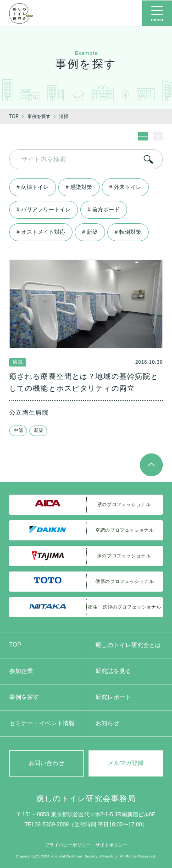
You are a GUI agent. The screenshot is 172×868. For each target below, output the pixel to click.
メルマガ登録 (126, 763)
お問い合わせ (46, 763)
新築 (39, 430)
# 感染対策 (79, 187)
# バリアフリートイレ (44, 210)
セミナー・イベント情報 (42, 723)
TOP (15, 644)
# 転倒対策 (128, 232)
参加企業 (21, 671)
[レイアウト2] (158, 138)
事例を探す (24, 697)
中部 (18, 430)
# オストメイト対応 (41, 232)
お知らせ (107, 723)
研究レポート (113, 697)
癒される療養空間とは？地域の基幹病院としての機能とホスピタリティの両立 (84, 382)
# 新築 (90, 232)
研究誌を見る (113, 671)
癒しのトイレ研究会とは (128, 645)
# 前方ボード (104, 210)
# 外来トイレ (125, 187)
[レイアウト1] (143, 138)
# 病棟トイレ (33, 187)
